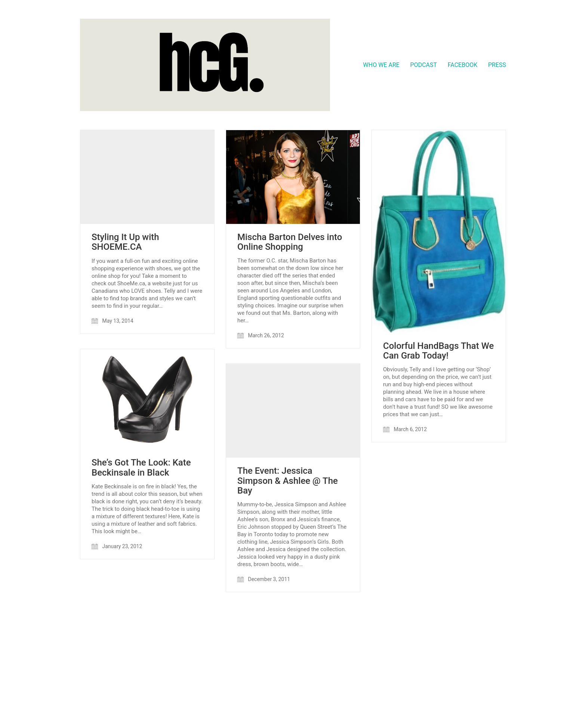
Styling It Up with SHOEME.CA (125, 242)
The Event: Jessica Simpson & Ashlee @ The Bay (288, 481)
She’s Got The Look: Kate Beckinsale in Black (141, 468)
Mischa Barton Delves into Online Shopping (290, 242)
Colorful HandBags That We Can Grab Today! (438, 351)
